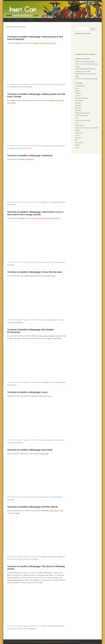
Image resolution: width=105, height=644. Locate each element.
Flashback (30, 159)
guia (43, 84)
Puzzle (77, 135)
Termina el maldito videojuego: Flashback (30, 155)
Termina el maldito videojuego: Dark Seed (30, 450)
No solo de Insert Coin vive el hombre (87, 128)
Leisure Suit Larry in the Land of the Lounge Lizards (44, 218)
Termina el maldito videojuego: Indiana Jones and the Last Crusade (36, 95)
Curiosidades (79, 100)
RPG (76, 140)
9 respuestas (32, 628)
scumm (9, 628)
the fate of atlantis (59, 84)
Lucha (77, 123)
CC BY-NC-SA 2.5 (41, 642)
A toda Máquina (80, 86)
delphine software (56, 556)
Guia (26, 84)
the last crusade (59, 146)
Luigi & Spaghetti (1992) (88, 61)
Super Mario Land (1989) (90, 79)
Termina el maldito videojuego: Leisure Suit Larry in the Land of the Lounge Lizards (35, 213)
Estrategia (78, 110)
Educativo (78, 105)
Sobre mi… (30, 20)
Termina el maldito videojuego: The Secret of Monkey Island (36, 568)
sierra (47, 262)
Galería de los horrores (82, 113)
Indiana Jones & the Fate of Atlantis (45, 43)
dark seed (45, 497)
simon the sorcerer (51, 320)
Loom (49, 396)
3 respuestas (11, 385)
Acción (77, 88)
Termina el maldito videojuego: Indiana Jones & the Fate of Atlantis (35, 38)
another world (46, 556)
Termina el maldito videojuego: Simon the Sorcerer (35, 272)
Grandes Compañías (82, 115)
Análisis (77, 91)
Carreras (78, 95)
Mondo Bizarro (80, 125)
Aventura (78, 93)
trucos (13, 559)
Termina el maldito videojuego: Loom (27, 392)
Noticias (78, 130)
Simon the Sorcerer (50, 276)
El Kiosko (78, 108)
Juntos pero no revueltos (83, 120)
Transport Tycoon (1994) (82, 71)
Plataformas (79, 133)
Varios (77, 147)
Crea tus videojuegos (82, 98)
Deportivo (78, 103)
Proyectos (19, 20)
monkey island (52, 626)
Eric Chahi (16, 513)
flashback (44, 202)
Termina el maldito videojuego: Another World (32, 507)
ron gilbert (60, 626)
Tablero (77, 145)
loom (46, 440)
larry (43, 262)
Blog (9, 20)
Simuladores (79, 142)
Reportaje (78, 137)
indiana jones (49, 84)
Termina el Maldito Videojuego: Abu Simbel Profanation (30, 331)
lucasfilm (51, 440)
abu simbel (45, 382)
